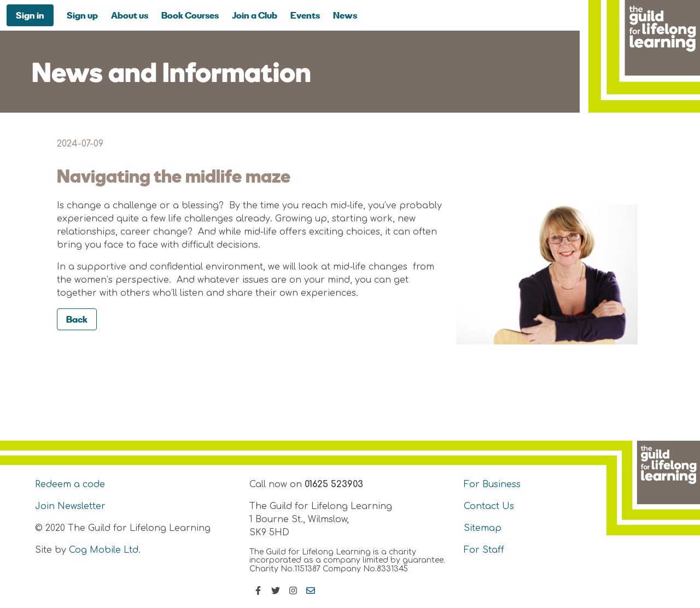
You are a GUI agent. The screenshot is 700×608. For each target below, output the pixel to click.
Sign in (30, 15)
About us (130, 15)
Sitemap (483, 528)
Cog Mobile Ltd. (105, 550)
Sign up (82, 15)
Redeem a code (70, 484)
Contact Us (489, 506)
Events (305, 15)
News (345, 15)
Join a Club (255, 15)
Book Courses (190, 15)
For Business (492, 484)
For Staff (484, 550)
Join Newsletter (70, 506)
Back (77, 319)
